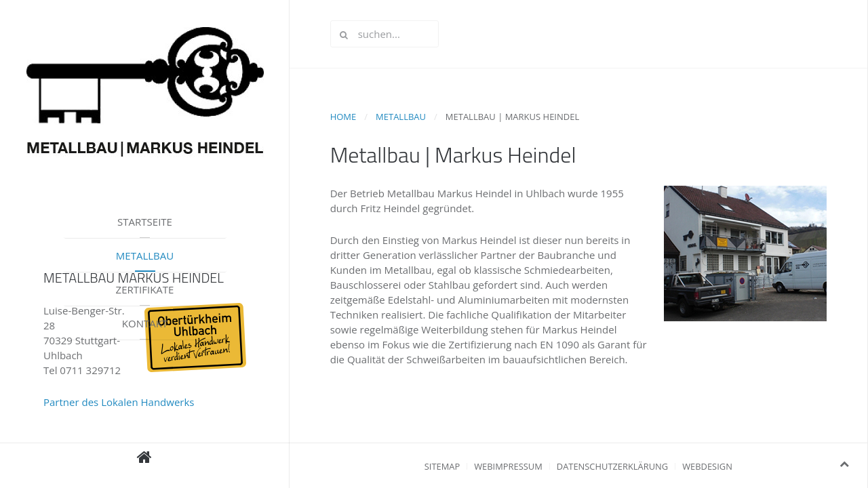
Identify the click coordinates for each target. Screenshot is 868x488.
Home (343, 117)
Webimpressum (508, 466)
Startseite (145, 222)
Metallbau (145, 256)
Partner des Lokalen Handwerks (119, 402)
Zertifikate (145, 289)
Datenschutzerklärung (612, 466)
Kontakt (145, 323)
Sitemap (442, 466)
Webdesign (707, 466)
